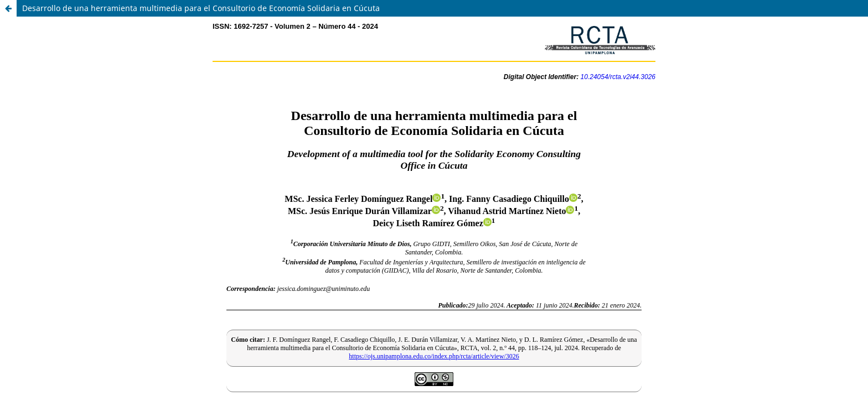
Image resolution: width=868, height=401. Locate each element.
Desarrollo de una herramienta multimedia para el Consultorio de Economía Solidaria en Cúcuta (201, 8)
